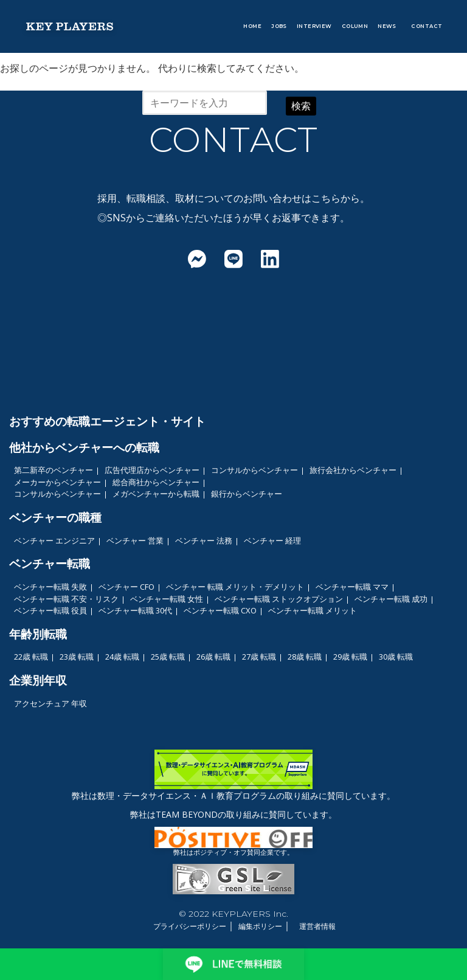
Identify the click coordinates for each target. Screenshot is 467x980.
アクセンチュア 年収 (50, 703)
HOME (252, 26)
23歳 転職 (77, 657)
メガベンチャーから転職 (156, 494)
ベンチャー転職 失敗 (50, 587)
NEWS (387, 26)
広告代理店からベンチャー (152, 470)
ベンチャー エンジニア (54, 540)
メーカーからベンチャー (57, 482)
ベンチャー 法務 (204, 540)
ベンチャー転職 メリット (313, 610)
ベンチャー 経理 (272, 540)
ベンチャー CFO (126, 587)
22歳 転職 (31, 657)
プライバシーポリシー (190, 926)
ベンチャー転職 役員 (50, 610)
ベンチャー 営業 (135, 540)
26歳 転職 (213, 657)
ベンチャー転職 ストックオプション (279, 599)
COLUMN (355, 26)
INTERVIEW (314, 26)
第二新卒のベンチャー (54, 470)
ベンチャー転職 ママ (352, 587)
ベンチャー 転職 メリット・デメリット (235, 587)
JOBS (279, 26)
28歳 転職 (305, 657)
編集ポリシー (260, 926)
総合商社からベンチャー (156, 482)
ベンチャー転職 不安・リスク (66, 599)
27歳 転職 (259, 657)
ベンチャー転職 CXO (220, 610)
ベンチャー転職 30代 (135, 610)
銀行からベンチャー (247, 494)
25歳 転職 (168, 657)
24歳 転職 (122, 657)
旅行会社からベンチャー (353, 470)
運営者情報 (317, 926)
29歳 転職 (350, 657)
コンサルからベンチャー (254, 470)
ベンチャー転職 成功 (391, 599)
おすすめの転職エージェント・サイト (107, 421)
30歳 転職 (396, 657)
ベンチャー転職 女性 (167, 599)
